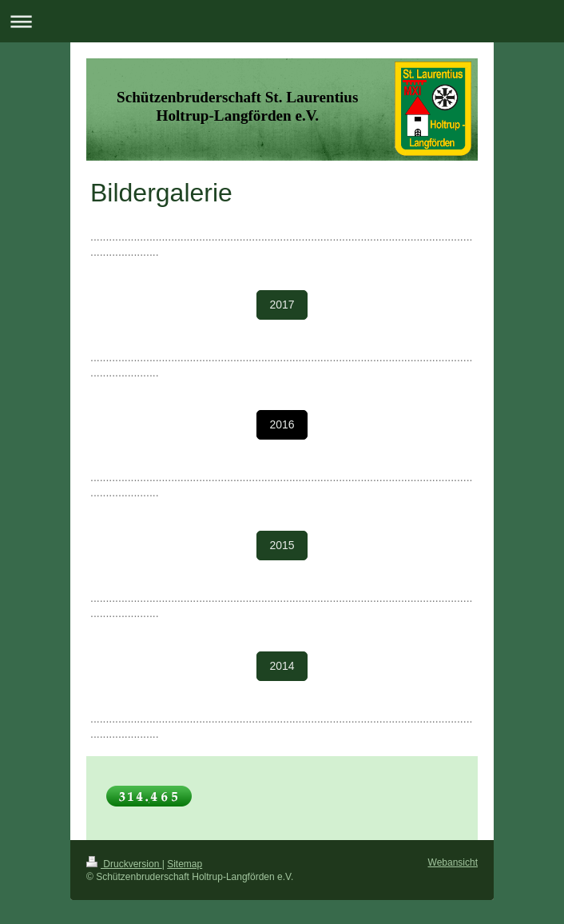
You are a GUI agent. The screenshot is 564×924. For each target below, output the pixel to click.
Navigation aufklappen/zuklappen (282, 21)
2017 (282, 305)
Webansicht (453, 862)
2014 (282, 666)
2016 (282, 424)
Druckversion (124, 864)
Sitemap (185, 864)
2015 (282, 545)
